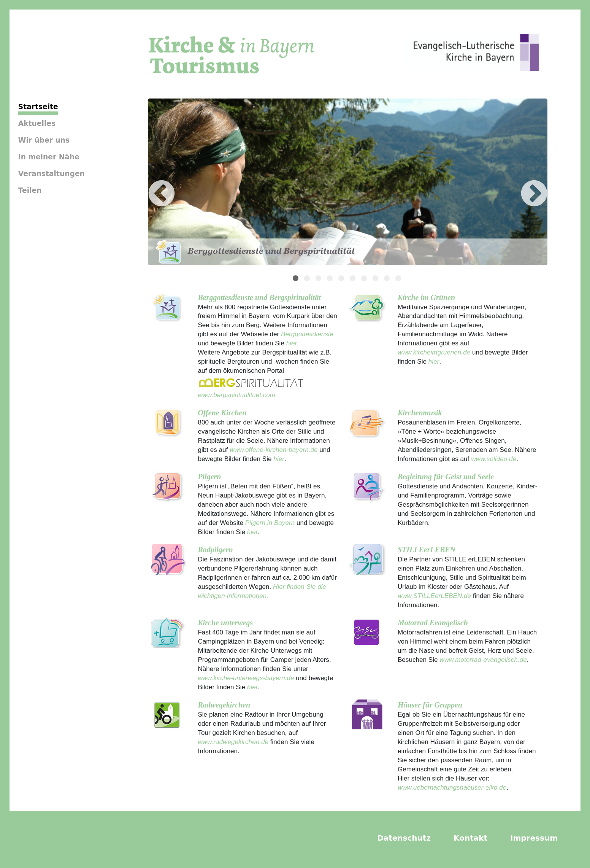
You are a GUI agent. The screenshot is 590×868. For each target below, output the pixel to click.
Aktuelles (37, 123)
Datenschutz (404, 838)
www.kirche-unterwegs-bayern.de (246, 678)
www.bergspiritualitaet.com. (237, 395)
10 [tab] (399, 279)
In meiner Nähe (49, 157)
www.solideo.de (494, 459)
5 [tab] (342, 279)
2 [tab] (308, 279)
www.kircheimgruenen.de (434, 352)
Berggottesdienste (307, 334)
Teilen (30, 190)
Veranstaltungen (52, 174)
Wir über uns (44, 140)
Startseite (38, 107)
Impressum (534, 838)
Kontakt (470, 838)
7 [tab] (365, 279)
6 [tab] (354, 279)
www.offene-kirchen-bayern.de (274, 450)
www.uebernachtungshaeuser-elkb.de (452, 787)
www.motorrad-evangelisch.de (483, 660)
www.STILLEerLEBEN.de (434, 596)
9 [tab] (388, 279)
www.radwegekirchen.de (233, 742)
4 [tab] (331, 279)
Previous (150, 183)
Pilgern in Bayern (270, 523)
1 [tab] (297, 279)
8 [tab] (376, 279)
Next (523, 183)
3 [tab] (319, 279)
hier (291, 343)
